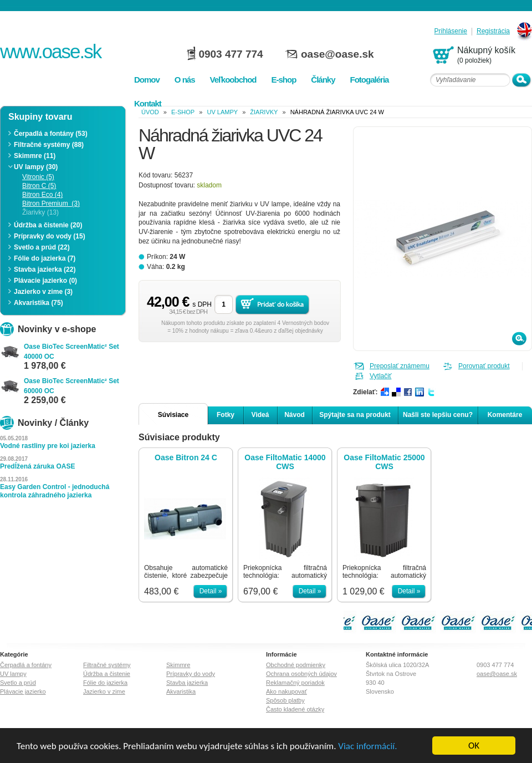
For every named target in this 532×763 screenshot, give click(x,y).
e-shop (183, 112)
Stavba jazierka (187, 683)
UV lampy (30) (36, 167)
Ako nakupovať (287, 691)
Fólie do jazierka (105, 683)
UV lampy (222, 112)
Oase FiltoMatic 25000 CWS (384, 462)
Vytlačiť (380, 376)
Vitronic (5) (38, 177)
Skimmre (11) (35, 156)
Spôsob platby (285, 700)
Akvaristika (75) (39, 303)
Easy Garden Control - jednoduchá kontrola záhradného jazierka (55, 491)
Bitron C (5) (39, 186)
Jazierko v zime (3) (43, 292)
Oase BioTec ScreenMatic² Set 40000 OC (71, 352)
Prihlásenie (451, 31)
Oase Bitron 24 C (186, 457)
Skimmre (178, 665)
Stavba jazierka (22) (45, 269)
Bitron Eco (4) (42, 195)
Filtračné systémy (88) (49, 145)
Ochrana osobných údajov (301, 674)
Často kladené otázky (295, 709)
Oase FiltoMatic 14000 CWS (285, 462)
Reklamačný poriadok (295, 683)
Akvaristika (181, 691)
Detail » (211, 591)
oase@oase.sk (337, 54)
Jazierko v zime (104, 691)
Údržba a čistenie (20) (48, 225)
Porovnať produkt (484, 366)
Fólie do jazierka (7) (45, 258)
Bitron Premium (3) (51, 204)
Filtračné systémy (107, 665)
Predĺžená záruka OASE (37, 466)
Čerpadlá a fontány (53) (51, 134)
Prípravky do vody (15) (50, 236)
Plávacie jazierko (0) (45, 281)
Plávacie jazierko (23, 691)
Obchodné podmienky (296, 665)
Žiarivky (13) (40, 212)
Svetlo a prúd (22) (42, 247)
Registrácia (493, 31)
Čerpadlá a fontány (26, 665)
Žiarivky (264, 112)
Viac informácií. (367, 746)
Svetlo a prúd (18, 683)
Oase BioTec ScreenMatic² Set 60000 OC (71, 386)
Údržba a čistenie (107, 674)
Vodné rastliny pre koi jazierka (48, 446)
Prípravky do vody (191, 674)
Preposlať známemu (400, 366)
